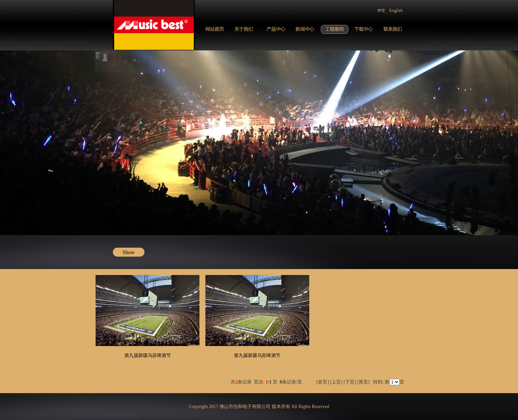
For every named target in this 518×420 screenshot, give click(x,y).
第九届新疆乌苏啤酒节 (148, 355)
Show (128, 252)
